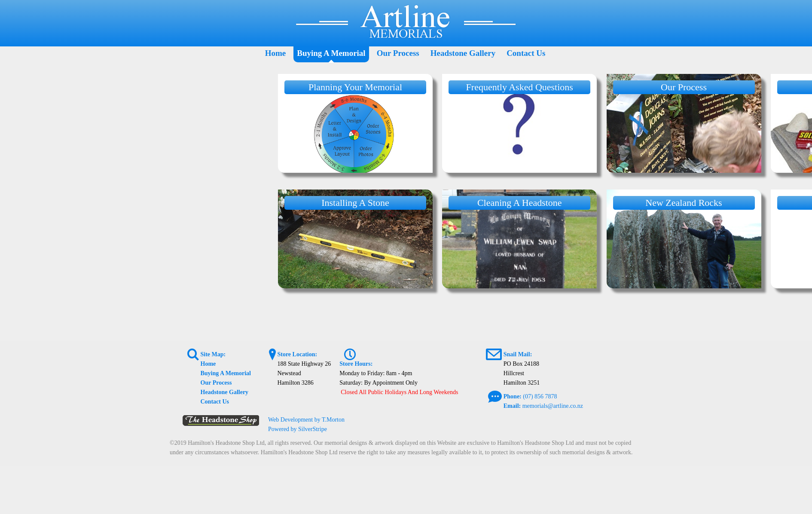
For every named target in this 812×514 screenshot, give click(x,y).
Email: (512, 406)
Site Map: (213, 354)
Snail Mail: (518, 354)
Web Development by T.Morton (306, 420)
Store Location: (297, 354)
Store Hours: (356, 364)
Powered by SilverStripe (298, 429)
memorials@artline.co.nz (553, 406)
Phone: (513, 396)
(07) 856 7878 (540, 396)
